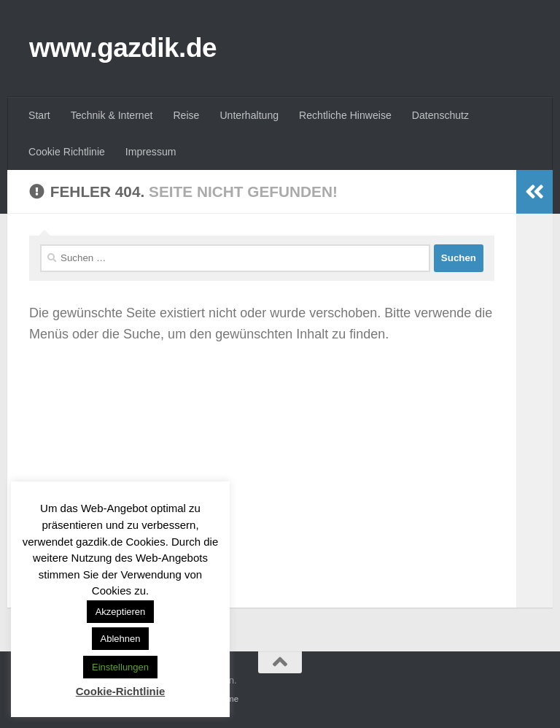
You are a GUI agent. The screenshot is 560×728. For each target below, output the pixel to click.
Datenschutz (440, 115)
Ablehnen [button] (121, 639)
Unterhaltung (249, 115)
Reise (186, 115)
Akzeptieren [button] (121, 612)
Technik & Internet (112, 115)
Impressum (151, 152)
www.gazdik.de (123, 48)
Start (39, 115)
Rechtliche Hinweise (345, 115)
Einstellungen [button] (120, 667)
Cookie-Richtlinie (121, 691)
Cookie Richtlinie (67, 152)
